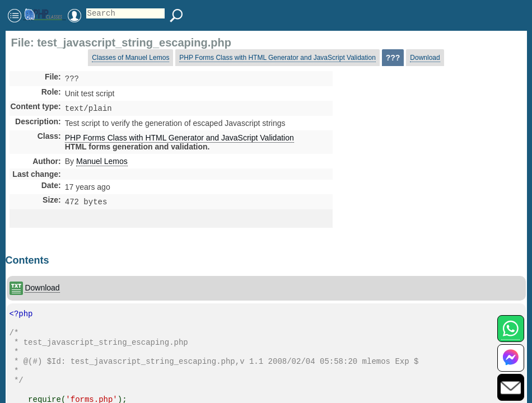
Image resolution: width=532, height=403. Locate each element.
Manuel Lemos (102, 163)
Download (425, 58)
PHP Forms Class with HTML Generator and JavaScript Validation (277, 58)
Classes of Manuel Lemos (130, 58)
